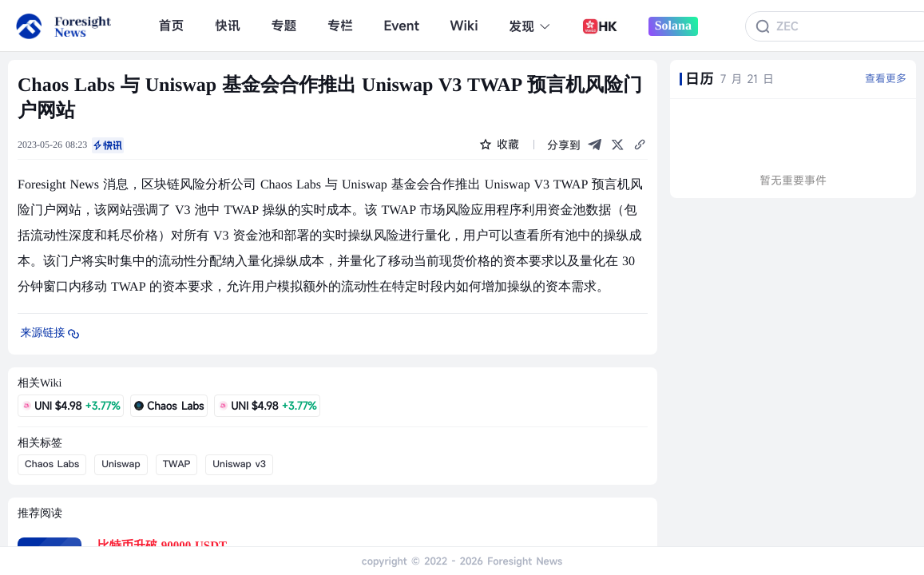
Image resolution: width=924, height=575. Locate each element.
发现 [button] (530, 26)
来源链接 (51, 334)
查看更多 (886, 78)
